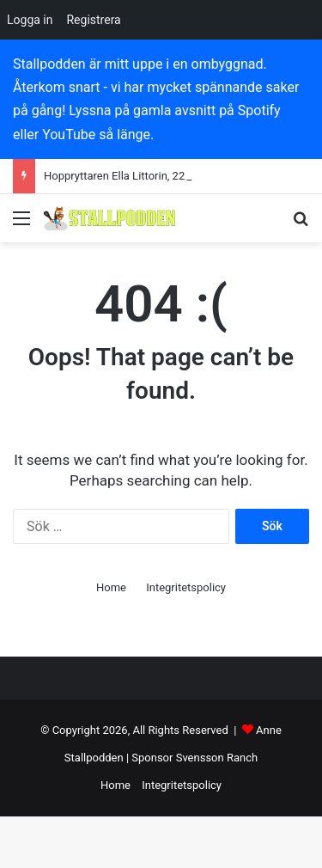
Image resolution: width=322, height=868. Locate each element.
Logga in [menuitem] (30, 20)
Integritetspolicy (186, 587)
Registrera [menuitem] (93, 20)
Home (111, 587)
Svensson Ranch (217, 758)
